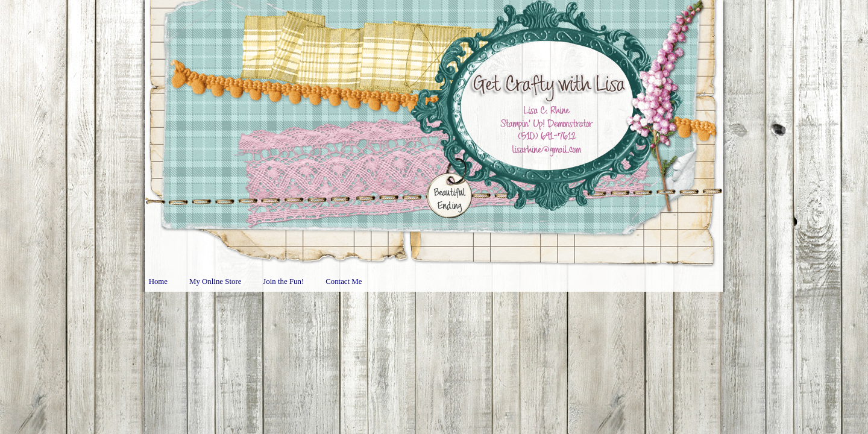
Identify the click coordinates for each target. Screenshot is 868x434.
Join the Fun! (283, 281)
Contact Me (344, 281)
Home (158, 281)
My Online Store (215, 281)
